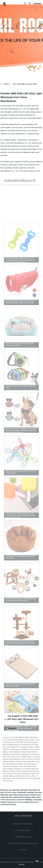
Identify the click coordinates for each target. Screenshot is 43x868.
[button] (25, 3)
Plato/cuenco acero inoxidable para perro (23, 802)
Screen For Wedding (24, 800)
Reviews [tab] (10, 728)
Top (37, 861)
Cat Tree (23, 850)
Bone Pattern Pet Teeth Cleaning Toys (23, 843)
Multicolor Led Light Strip (10, 790)
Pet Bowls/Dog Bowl (23, 837)
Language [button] (37, 3)
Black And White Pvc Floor (23, 824)
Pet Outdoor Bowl (23, 830)
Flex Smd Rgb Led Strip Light (25, 84)
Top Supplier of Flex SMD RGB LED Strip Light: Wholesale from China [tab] (21, 719)
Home (6, 84)
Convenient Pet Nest (8, 805)
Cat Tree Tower (10, 792)
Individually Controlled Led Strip (29, 792)
